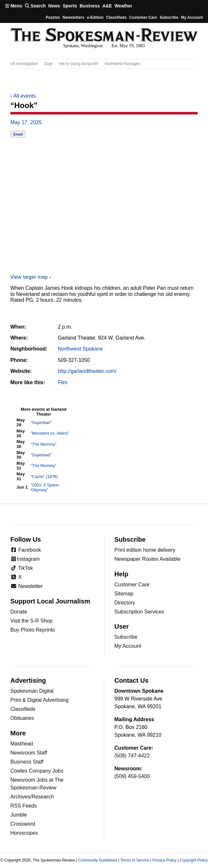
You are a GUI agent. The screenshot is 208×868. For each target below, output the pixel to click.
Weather (123, 6)
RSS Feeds (24, 806)
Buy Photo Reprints (33, 630)
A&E (107, 6)
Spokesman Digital (32, 691)
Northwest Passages (123, 64)
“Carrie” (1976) (44, 477)
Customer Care (143, 17)
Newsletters (73, 17)
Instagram (25, 559)
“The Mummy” (44, 444)
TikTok (22, 568)
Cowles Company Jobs (37, 771)
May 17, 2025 (26, 122)
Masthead (22, 744)
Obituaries (22, 718)
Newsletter (27, 586)
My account (192, 17)
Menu (14, 6)
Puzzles (53, 17)
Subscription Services (139, 612)
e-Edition (95, 17)
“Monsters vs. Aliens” (50, 433)
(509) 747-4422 (132, 756)
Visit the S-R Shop (31, 621)
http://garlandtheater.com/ (87, 371)
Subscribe (169, 17)
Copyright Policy (194, 860)
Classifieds (116, 17)
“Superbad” (41, 423)
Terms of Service (135, 860)
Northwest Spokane (81, 349)
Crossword (23, 824)
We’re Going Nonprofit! (79, 64)
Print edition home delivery (145, 550)
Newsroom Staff (29, 753)
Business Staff (27, 762)
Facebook (26, 550)
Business (90, 6)
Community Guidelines (98, 860)
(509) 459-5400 (132, 776)
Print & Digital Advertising (39, 700)
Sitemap (124, 594)
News (54, 6)
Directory (125, 603)
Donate (19, 612)
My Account (128, 646)
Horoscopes (24, 833)
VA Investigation (24, 64)
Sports (70, 6)
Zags (49, 64)
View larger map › (31, 277)
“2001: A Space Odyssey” (45, 487)
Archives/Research (32, 797)
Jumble (19, 815)
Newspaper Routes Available (148, 559)
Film (63, 382)
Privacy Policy (164, 860)
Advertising (28, 680)
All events (23, 96)
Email (18, 134)
